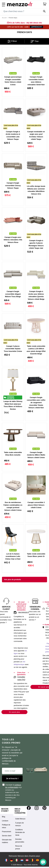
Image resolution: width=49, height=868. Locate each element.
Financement (6, 832)
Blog (4, 817)
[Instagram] (37, 808)
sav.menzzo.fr (24, 612)
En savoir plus (14, 712)
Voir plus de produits (12, 579)
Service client (7, 836)
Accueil (4, 18)
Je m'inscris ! (12, 778)
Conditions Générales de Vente (20, 832)
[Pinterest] (44, 808)
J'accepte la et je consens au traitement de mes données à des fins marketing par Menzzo (12, 792)
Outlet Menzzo (20, 819)
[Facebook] (29, 808)
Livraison (5, 821)
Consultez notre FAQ (21, 678)
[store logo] (24, 4)
